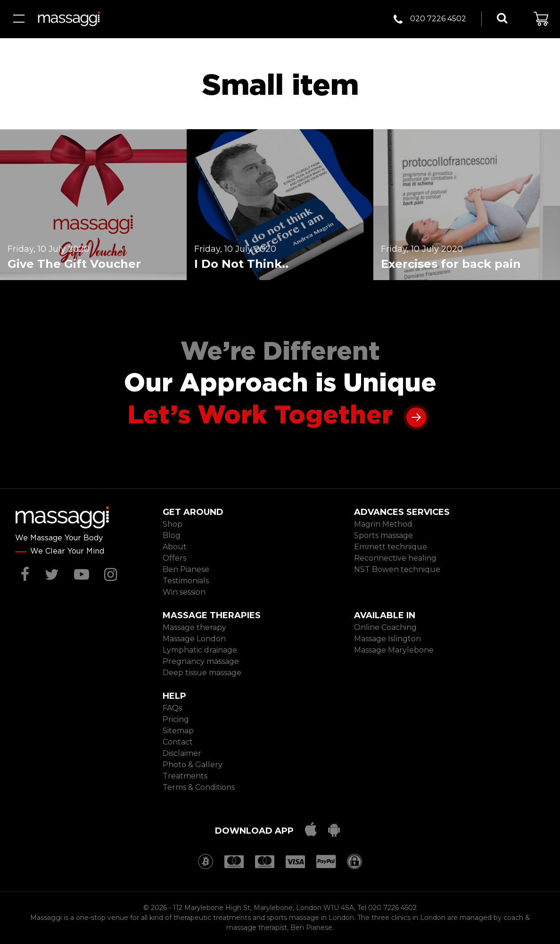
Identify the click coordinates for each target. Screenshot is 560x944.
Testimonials (186, 581)
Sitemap (178, 731)
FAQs (172, 708)
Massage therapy (194, 627)
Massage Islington (387, 639)
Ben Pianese (186, 569)
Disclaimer (182, 753)
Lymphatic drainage (200, 650)
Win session (184, 592)
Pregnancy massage (201, 661)
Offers (174, 558)
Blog (172, 535)
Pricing (176, 719)
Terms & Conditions (199, 787)
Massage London (194, 639)
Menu (19, 19)
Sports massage (383, 535)
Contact (178, 742)
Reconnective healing (395, 558)
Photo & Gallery (193, 765)
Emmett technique (391, 547)
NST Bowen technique (397, 569)
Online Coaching (385, 627)
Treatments (185, 776)
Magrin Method (383, 524)
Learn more (416, 416)
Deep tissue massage (202, 673)
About (175, 547)
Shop (173, 524)
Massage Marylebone (394, 650)
